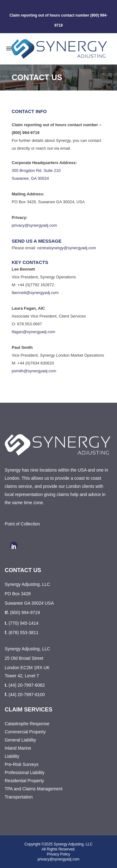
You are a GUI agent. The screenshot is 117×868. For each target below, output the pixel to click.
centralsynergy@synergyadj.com (67, 248)
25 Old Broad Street (24, 658)
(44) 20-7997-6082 (27, 685)
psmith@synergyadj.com (34, 371)
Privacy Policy (58, 854)
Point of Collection (22, 524)
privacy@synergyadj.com (34, 225)
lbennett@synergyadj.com (35, 293)
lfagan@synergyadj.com (34, 332)
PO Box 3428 (18, 594)
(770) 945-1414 (23, 623)
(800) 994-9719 (25, 612)
